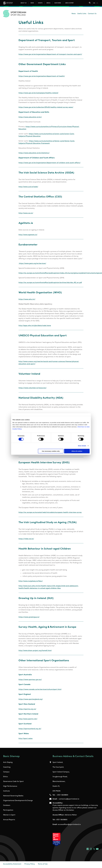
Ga (97, 3)
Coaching (7, 767)
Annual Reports (9, 820)
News (32, 3)
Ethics (5, 777)
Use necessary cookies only (51, 451)
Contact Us (92, 14)
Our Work (58, 3)
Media (48, 3)
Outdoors (7, 805)
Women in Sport (9, 815)
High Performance (10, 786)
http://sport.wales (26, 739)
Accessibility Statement (12, 864)
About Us (24, 3)
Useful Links (82, 14)
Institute (6, 791)
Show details (82, 446)
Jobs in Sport (69, 3)
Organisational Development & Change (18, 801)
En (94, 3)
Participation (8, 810)
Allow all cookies (77, 451)
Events (40, 3)
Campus (6, 772)
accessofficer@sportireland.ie (69, 825)
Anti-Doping (8, 762)
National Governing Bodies (13, 796)
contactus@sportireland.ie (69, 799)
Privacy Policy (30, 864)
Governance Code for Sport (13, 781)
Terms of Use (43, 864)
